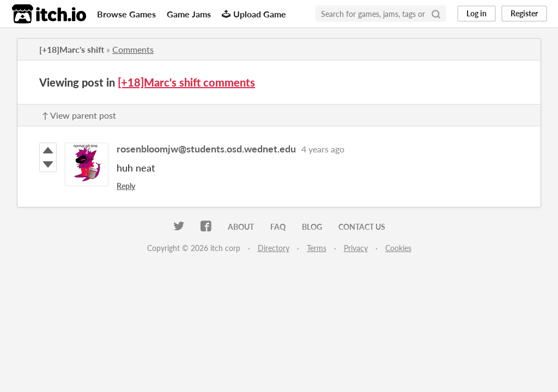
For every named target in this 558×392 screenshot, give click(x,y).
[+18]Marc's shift (72, 49)
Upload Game (254, 14)
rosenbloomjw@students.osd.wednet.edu (206, 149)
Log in (477, 13)
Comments (133, 49)
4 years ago (323, 149)
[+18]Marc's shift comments (186, 82)
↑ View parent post (79, 115)
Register (524, 13)
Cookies (398, 248)
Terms (317, 248)
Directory (274, 248)
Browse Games (126, 14)
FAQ (278, 227)
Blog (312, 227)
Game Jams (189, 14)
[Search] (436, 14)
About (241, 227)
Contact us (362, 227)
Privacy (356, 248)
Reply (126, 186)
